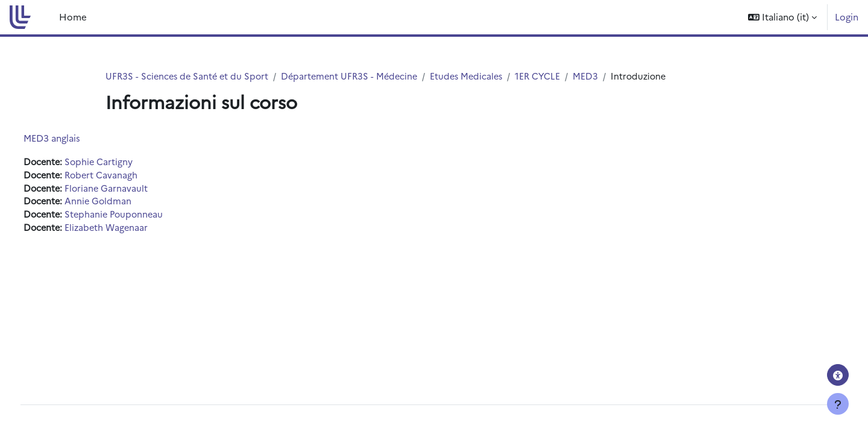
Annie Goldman (123, 203)
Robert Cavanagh (126, 176)
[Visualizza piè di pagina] (838, 404)
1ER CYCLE (550, 76)
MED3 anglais (74, 138)
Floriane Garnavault (131, 190)
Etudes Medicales (476, 76)
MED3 (598, 76)
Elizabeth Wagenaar (131, 230)
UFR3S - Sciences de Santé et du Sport (189, 76)
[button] (782, 17)
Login (847, 17)
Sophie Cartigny (123, 162)
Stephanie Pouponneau (140, 217)
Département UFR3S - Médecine (356, 76)
